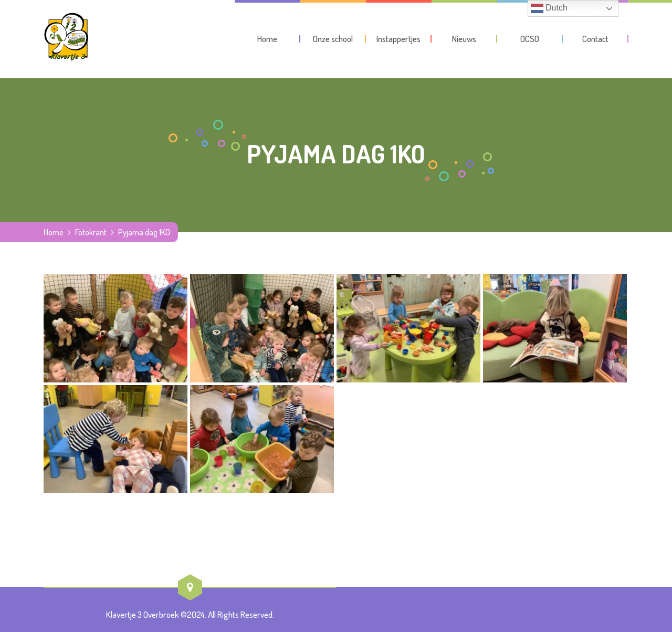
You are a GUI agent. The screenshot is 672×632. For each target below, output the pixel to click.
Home (54, 232)
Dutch (549, 8)
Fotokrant (91, 232)
